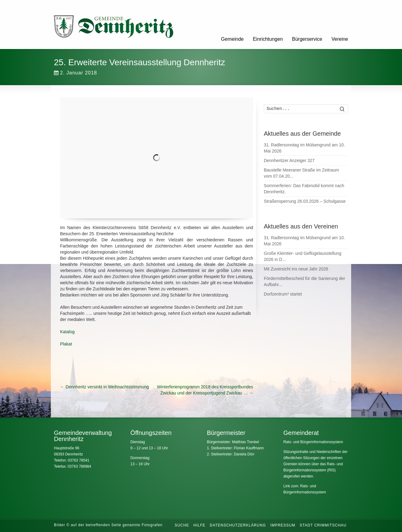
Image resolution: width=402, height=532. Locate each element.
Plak (64, 344)
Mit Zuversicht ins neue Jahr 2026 (296, 269)
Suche (182, 525)
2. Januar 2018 (76, 73)
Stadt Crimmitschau (323, 525)
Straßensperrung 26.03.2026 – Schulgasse (305, 201)
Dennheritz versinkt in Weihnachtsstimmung (104, 387)
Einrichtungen (268, 39)
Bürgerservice (307, 39)
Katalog (67, 332)
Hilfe (199, 525)
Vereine (340, 39)
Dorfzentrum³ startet (283, 294)
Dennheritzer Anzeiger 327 (289, 160)
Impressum (283, 525)
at (70, 344)
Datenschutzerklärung (238, 525)
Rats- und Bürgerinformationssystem (313, 442)
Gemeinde (232, 39)
